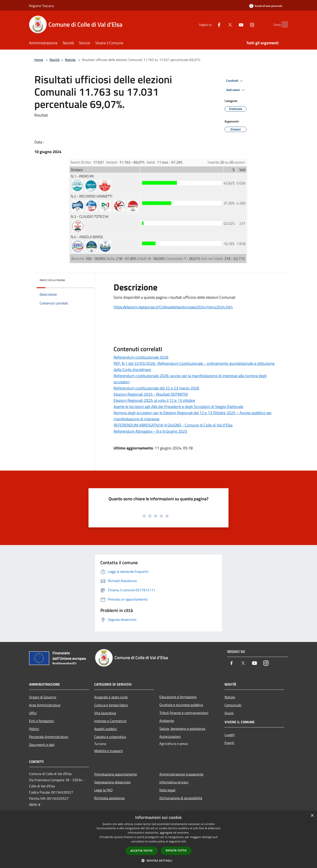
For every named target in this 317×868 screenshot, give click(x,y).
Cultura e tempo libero (111, 705)
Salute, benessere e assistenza (182, 729)
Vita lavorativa (105, 713)
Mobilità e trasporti (109, 751)
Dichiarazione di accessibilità (181, 798)
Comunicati (233, 705)
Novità (54, 60)
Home (39, 60)
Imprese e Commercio (110, 721)
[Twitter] (221, 24)
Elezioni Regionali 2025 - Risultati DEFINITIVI (151, 394)
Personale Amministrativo (49, 737)
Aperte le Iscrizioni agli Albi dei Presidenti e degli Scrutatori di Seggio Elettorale (178, 407)
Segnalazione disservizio (112, 782)
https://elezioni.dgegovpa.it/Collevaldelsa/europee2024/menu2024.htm (173, 307)
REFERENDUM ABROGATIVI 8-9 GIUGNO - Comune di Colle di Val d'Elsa (173, 425)
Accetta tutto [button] (142, 851)
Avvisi (229, 713)
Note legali (167, 790)
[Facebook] (210, 24)
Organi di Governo (43, 697)
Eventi (229, 743)
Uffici (33, 713)
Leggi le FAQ (103, 790)
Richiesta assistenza (109, 798)
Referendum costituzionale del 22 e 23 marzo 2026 (156, 388)
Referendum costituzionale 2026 (141, 357)
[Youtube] (232, 24)
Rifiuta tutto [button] (176, 850)
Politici (34, 729)
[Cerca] (283, 24)
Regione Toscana (41, 6)
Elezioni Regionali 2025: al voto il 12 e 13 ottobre (154, 400)
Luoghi (230, 735)
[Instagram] (243, 24)
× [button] (312, 816)
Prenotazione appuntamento (116, 774)
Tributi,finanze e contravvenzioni (184, 713)
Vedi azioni (236, 90)
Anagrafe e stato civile (111, 697)
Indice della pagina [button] (52, 280)
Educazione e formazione (178, 697)
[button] (158, 861)
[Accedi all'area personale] (266, 6)
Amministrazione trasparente (181, 774)
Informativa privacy (174, 782)
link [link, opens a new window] (184, 841)
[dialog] (158, 839)
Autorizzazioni (170, 736)
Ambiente (167, 721)
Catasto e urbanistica (110, 737)
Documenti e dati (42, 745)
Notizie (70, 60)
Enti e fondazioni (42, 721)
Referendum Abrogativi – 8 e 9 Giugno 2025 (150, 431)
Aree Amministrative (45, 705)
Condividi (235, 81)
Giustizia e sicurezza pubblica (181, 705)
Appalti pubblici (106, 729)
